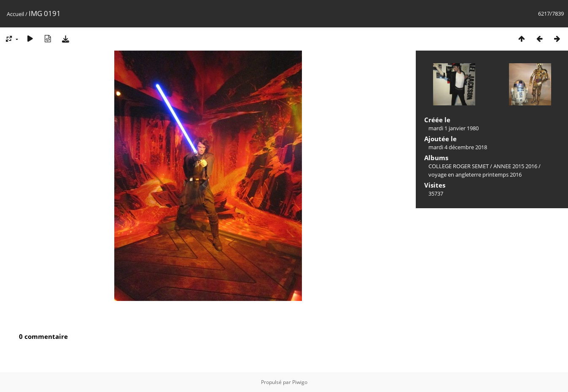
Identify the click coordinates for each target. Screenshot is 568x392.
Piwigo (300, 382)
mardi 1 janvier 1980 (454, 128)
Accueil (15, 14)
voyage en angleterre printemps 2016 (475, 175)
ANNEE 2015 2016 (515, 166)
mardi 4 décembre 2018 (458, 147)
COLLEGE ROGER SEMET (459, 166)
